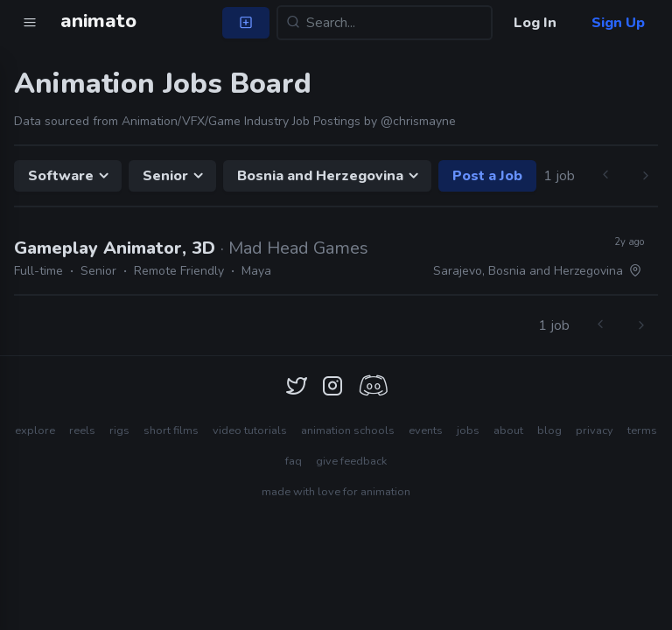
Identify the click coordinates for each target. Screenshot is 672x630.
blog (549, 430)
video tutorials (250, 430)
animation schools (348, 430)
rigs (119, 430)
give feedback (351, 461)
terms (642, 430)
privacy (595, 430)
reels (82, 430)
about (508, 430)
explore (35, 430)
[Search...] (385, 23)
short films (171, 430)
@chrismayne (418, 121)
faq (294, 461)
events (426, 430)
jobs (468, 430)
